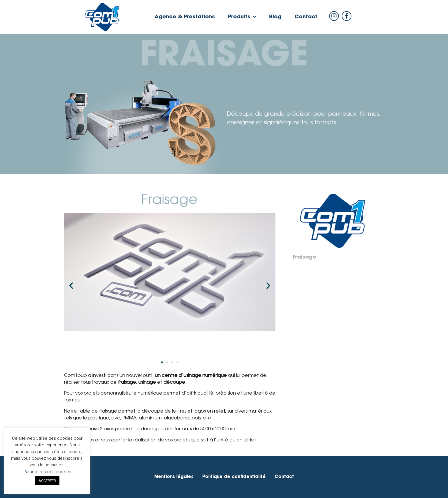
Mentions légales (174, 477)
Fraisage (304, 257)
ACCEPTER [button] (47, 481)
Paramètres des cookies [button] (47, 472)
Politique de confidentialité (234, 477)
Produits (242, 17)
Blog (275, 17)
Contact (306, 17)
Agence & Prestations (185, 17)
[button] (162, 362)
